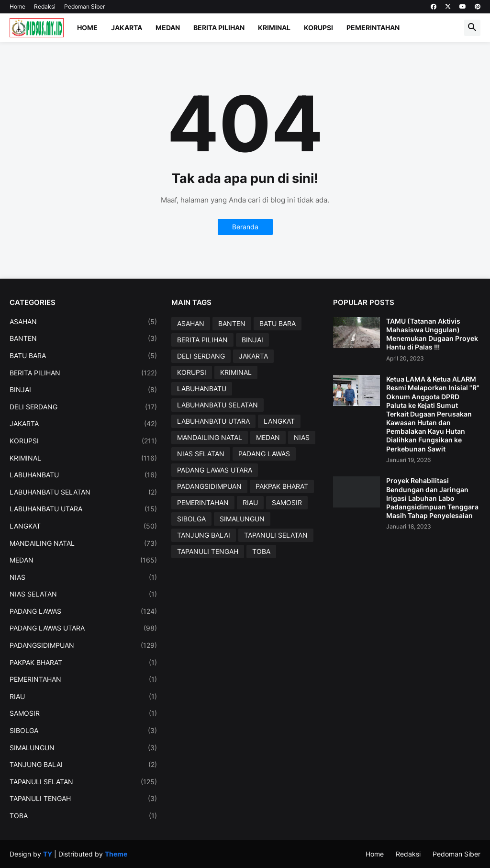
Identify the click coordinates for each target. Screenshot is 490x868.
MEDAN (83, 560)
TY (48, 854)
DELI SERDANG (83, 407)
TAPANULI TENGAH (83, 799)
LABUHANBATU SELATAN (83, 492)
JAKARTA (83, 424)
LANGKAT (83, 526)
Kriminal (274, 28)
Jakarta (127, 28)
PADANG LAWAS (83, 611)
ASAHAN (83, 322)
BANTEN (83, 338)
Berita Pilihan (219, 28)
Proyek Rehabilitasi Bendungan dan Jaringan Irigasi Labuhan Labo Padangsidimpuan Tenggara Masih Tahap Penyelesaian (432, 498)
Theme (116, 854)
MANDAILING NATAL (83, 543)
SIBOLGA (83, 731)
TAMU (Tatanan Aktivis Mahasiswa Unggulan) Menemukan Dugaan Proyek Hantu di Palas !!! (432, 334)
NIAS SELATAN (83, 594)
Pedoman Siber (84, 6)
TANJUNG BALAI (83, 765)
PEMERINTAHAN (83, 679)
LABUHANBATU (83, 475)
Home (17, 6)
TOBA (83, 816)
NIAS (83, 577)
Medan (168, 28)
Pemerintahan (373, 28)
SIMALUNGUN (83, 748)
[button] (472, 28)
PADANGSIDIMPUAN (83, 645)
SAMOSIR (83, 713)
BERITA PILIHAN (83, 373)
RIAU (83, 697)
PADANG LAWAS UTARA (83, 628)
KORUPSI (83, 441)
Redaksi (45, 6)
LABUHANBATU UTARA (83, 509)
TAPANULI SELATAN (83, 782)
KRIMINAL (83, 458)
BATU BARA (83, 356)
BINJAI (83, 390)
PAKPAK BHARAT (83, 663)
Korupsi (318, 28)
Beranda (245, 227)
